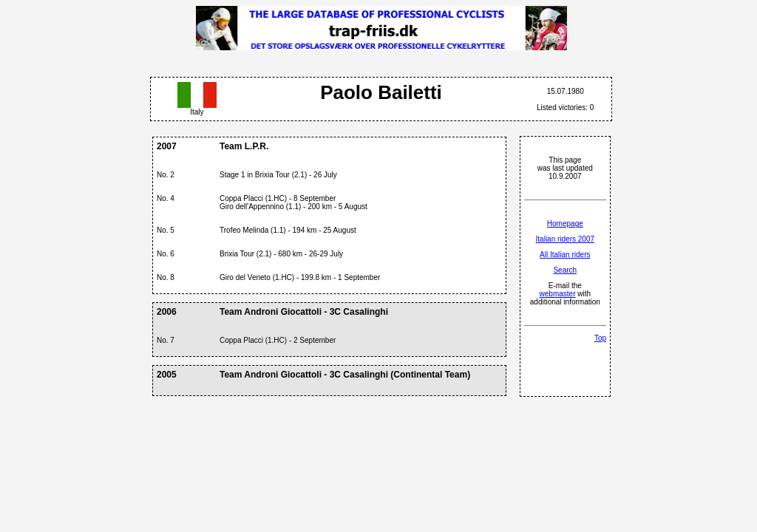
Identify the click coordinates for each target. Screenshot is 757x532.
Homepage (565, 224)
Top (600, 338)
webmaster (558, 294)
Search (565, 270)
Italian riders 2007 (566, 239)
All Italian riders (565, 255)
